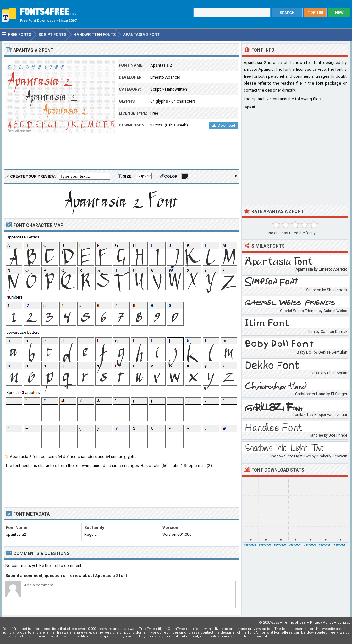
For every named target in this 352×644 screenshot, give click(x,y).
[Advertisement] (121, 153)
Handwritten (176, 89)
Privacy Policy (322, 622)
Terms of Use (294, 622)
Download (224, 126)
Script (156, 89)
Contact (344, 622)
